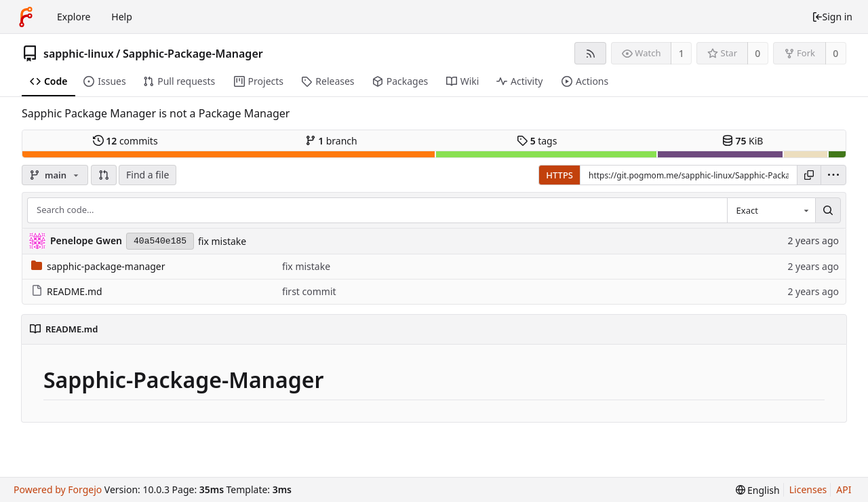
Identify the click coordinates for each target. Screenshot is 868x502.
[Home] (26, 17)
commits (125, 141)
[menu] (833, 175)
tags (537, 141)
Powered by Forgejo (58, 489)
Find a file (147, 175)
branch (331, 141)
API (844, 489)
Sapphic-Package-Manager (193, 54)
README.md (67, 291)
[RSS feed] (590, 53)
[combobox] (771, 210)
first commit (309, 291)
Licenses (808, 489)
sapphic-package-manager (98, 266)
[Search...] (828, 210)
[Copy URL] (809, 175)
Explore (74, 17)
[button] (104, 175)
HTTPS (559, 175)
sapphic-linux (79, 54)
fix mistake (222, 241)
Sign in (832, 17)
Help (122, 17)
